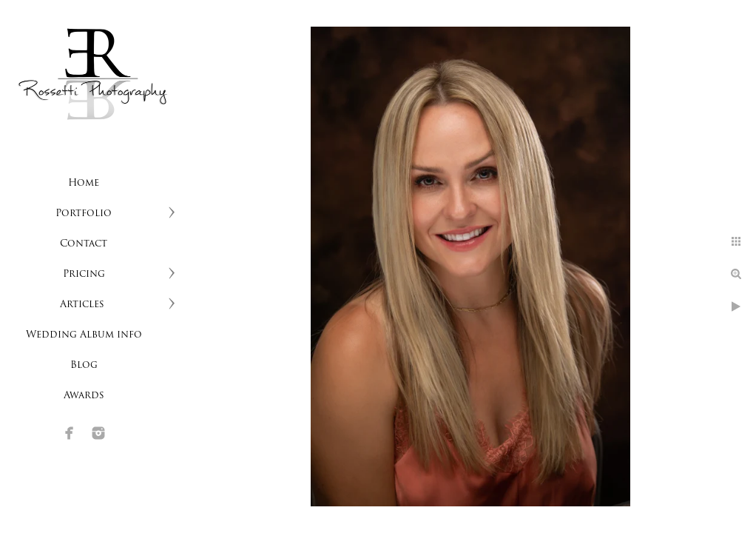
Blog (84, 365)
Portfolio (84, 214)
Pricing (84, 274)
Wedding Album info (84, 335)
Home (84, 183)
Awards (84, 396)
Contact (84, 244)
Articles (84, 305)
